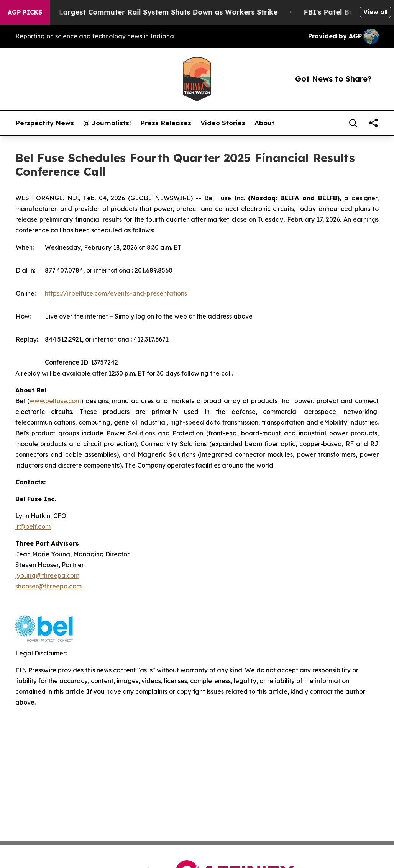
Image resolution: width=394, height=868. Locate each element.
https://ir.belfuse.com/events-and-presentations (116, 293)
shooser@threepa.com (48, 586)
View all (375, 12)
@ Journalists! (107, 123)
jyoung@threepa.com (47, 575)
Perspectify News (45, 123)
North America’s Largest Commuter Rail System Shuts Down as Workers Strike (150, 12)
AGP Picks (25, 12)
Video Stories (223, 123)
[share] (373, 123)
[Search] (353, 123)
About (264, 123)
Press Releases (166, 123)
